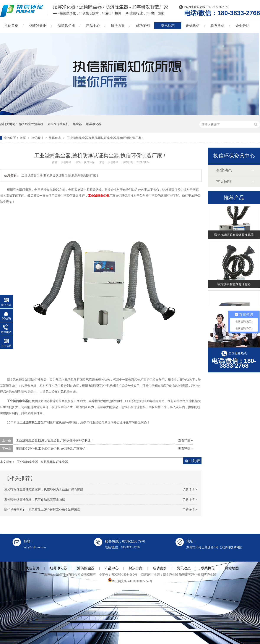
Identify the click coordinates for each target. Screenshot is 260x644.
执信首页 (32, 568)
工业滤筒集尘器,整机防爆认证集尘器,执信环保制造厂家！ (106, 138)
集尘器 (77, 124)
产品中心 (93, 26)
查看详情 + (185, 440)
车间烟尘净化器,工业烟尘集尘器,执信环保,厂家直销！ (52, 449)
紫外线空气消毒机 (31, 124)
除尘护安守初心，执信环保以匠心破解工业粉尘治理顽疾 (42, 510)
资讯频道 (38, 138)
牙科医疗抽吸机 (58, 124)
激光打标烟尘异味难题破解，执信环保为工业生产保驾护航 (44, 489)
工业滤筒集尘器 (99, 196)
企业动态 (224, 170)
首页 (23, 138)
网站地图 (232, 568)
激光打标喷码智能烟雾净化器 (234, 235)
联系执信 (218, 26)
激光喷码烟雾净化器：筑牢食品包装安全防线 (35, 499)
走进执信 (193, 26)
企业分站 (242, 26)
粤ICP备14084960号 (124, 575)
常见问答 (224, 182)
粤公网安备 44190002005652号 (130, 581)
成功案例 (143, 26)
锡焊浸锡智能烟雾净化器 (234, 285)
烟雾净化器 (38, 26)
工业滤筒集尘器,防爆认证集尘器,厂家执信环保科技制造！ (55, 440)
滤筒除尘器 (66, 26)
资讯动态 (168, 26)
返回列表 (192, 461)
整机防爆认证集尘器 (54, 462)
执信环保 (66, 162)
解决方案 (118, 26)
